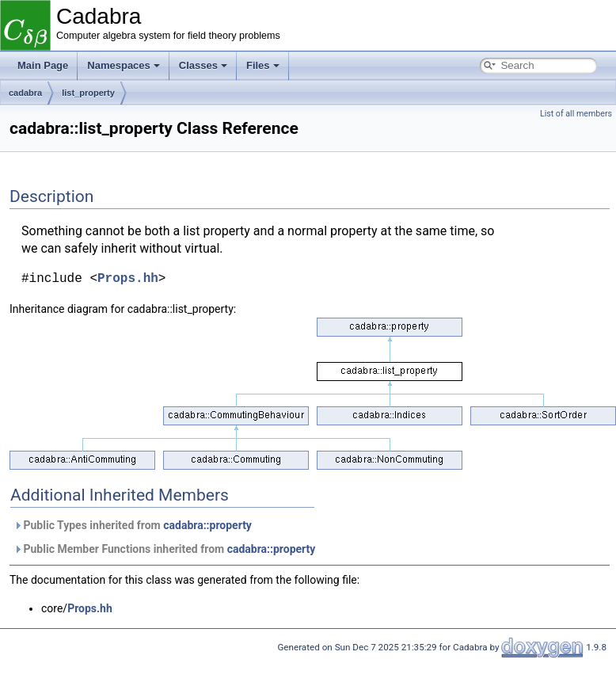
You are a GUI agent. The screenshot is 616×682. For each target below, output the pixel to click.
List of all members (576, 114)
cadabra (25, 93)
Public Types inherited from (133, 525)
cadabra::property (207, 525)
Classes (203, 65)
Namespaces (124, 65)
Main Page (43, 65)
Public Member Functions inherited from (164, 549)
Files (263, 65)
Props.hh (128, 279)
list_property (88, 93)
